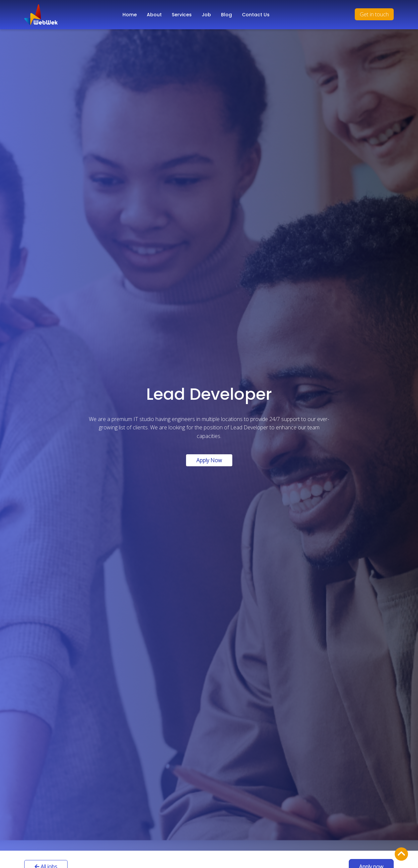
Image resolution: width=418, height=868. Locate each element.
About (154, 15)
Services (182, 15)
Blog (226, 15)
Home (130, 15)
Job (206, 15)
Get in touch (374, 14)
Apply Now (209, 460)
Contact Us (256, 15)
